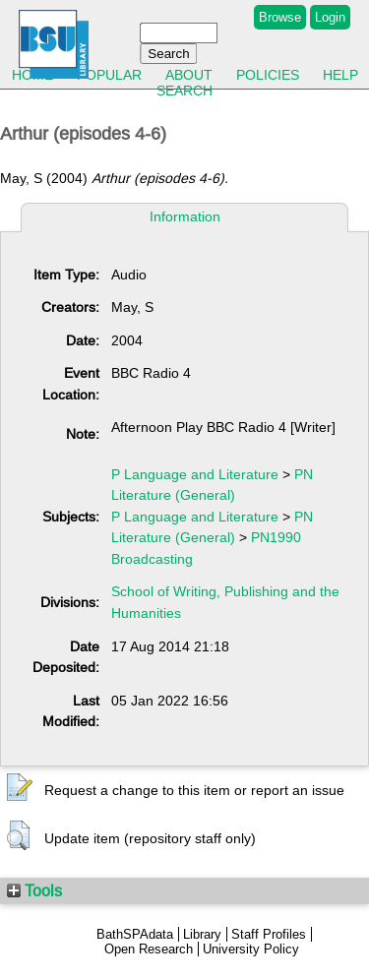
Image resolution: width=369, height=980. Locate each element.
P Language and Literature (195, 474)
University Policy (251, 949)
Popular (109, 75)
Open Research (149, 949)
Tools (34, 890)
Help (340, 75)
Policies (268, 75)
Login (330, 17)
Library (202, 934)
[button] (20, 788)
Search (184, 91)
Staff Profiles (269, 934)
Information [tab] (185, 216)
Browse (280, 17)
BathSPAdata (135, 934)
